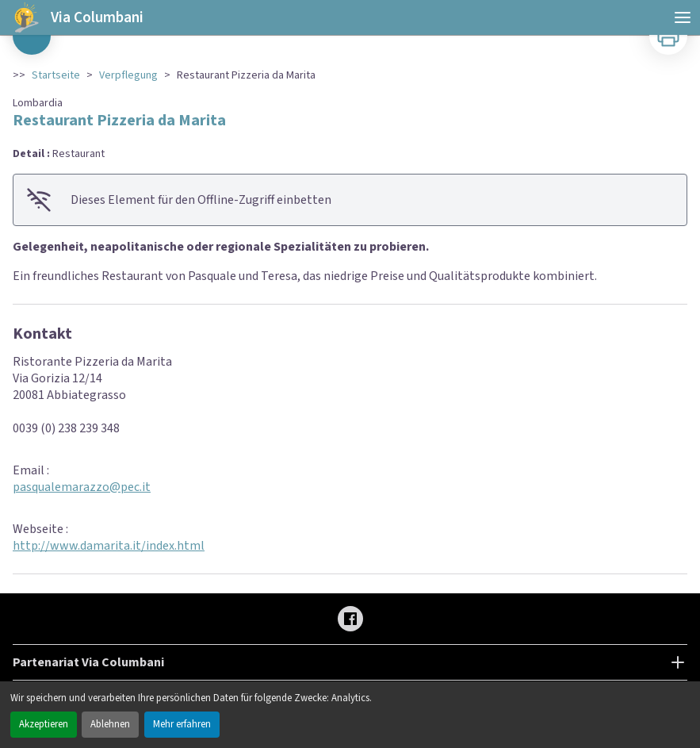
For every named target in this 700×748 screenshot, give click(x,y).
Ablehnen (110, 724)
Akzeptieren (44, 724)
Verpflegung (128, 75)
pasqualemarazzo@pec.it (82, 487)
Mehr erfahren (182, 724)
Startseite (56, 75)
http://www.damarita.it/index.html (109, 546)
